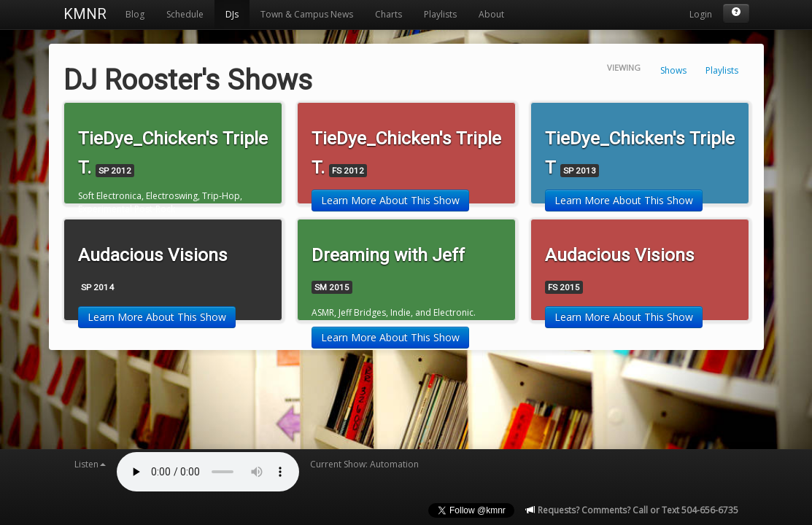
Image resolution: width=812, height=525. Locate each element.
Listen (90, 464)
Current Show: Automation (364, 464)
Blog (135, 14)
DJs (232, 14)
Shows (673, 70)
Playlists (440, 14)
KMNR (85, 14)
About (491, 14)
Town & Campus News (307, 14)
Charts (388, 14)
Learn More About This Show (390, 200)
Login (701, 14)
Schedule (185, 14)
